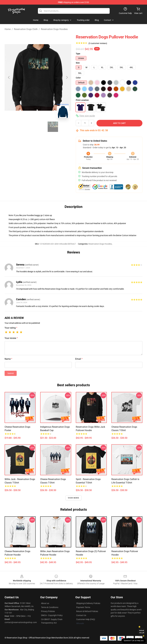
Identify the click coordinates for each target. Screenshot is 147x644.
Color (78, 78)
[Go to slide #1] (23, 127)
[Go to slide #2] (38, 127)
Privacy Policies (48, 611)
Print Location (82, 100)
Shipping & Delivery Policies (88, 603)
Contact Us (81, 615)
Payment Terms (83, 607)
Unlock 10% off (142, 632)
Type (78, 54)
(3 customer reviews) (98, 43)
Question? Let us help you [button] (134, 641)
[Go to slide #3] (53, 127)
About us (45, 603)
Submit (11, 373)
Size (78, 63)
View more (73, 498)
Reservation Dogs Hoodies (54, 29)
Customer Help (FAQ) (86, 619)
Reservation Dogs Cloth (26, 29)
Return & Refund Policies (87, 611)
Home (8, 29)
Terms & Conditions (50, 607)
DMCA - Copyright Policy (52, 615)
